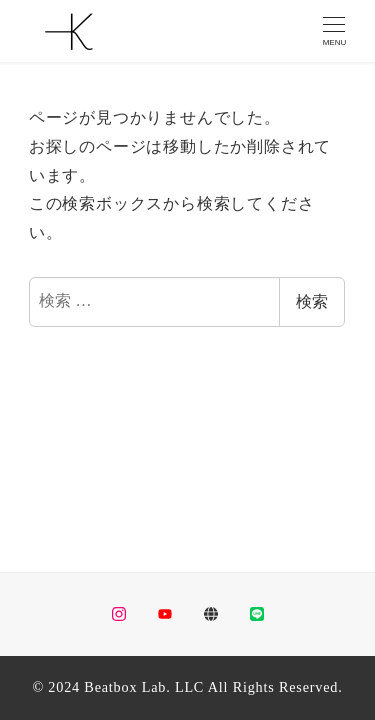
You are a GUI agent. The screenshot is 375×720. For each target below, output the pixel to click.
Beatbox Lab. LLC (144, 687)
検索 (312, 301)
